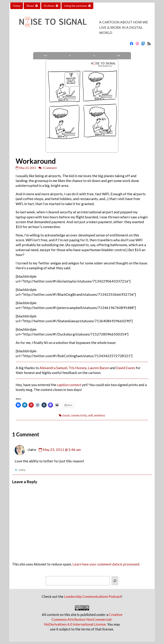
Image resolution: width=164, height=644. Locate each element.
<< (45, 56)
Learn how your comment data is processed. (106, 564)
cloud (66, 415)
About (30, 6)
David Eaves (126, 368)
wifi (91, 415)
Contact (101, 6)
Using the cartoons (76, 6)
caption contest (69, 385)
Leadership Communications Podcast (93, 596)
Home (17, 6)
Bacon (104, 368)
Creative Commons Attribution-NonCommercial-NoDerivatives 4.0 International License (83, 619)
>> (119, 56)
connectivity (79, 415)
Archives (49, 6)
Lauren (93, 368)
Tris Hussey (78, 368)
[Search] (115, 581)
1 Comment (50, 168)
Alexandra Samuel (53, 368)
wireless (100, 415)
